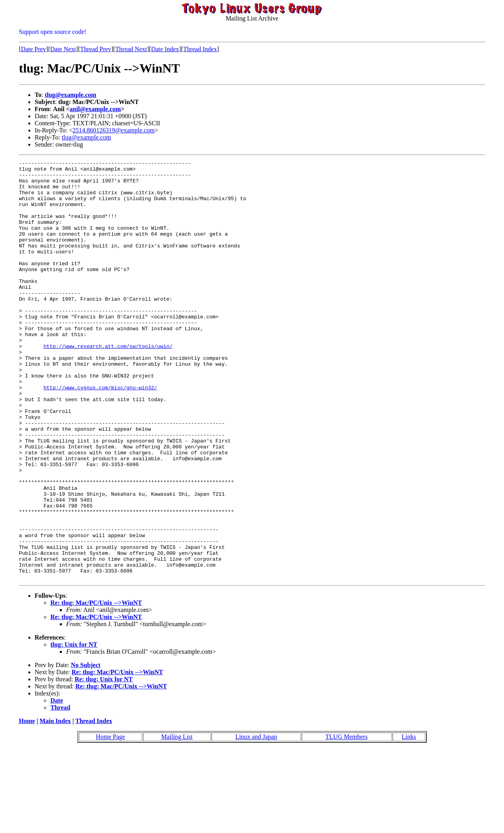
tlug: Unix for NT (74, 728)
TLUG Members (347, 821)
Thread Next (131, 49)
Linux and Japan (256, 821)
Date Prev (33, 49)
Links (409, 821)
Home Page (110, 821)
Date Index (165, 49)
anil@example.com (95, 109)
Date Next (63, 49)
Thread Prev (95, 49)
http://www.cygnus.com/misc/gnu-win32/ (100, 433)
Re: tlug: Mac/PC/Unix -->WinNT (96, 687)
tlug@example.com (71, 95)
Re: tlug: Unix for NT (104, 763)
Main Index (55, 805)
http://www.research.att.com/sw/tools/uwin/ (108, 384)
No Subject (86, 749)
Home (27, 805)
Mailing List (177, 821)
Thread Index (200, 49)
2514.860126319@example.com (113, 130)
